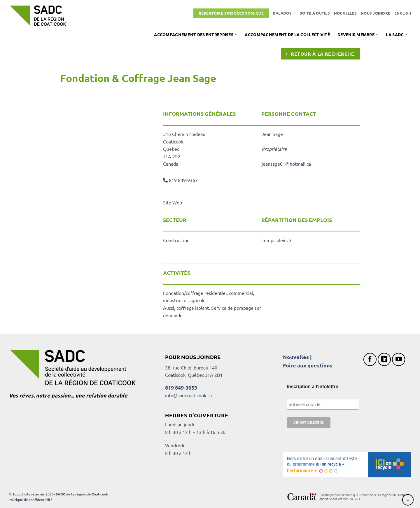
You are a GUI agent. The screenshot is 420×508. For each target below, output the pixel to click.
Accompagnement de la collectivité (287, 34)
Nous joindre (376, 13)
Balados (284, 13)
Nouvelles (345, 13)
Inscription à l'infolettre (312, 387)
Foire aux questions (308, 365)
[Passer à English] (403, 13)
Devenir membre (358, 34)
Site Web (173, 202)
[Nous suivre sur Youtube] (399, 359)
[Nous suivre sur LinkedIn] (384, 359)
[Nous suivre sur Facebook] (370, 359)
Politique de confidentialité (31, 500)
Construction (176, 240)
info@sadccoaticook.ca (188, 395)
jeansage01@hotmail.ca (286, 164)
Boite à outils (315, 13)
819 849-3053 (181, 387)
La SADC (397, 34)
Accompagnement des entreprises (196, 34)
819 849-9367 (183, 180)
